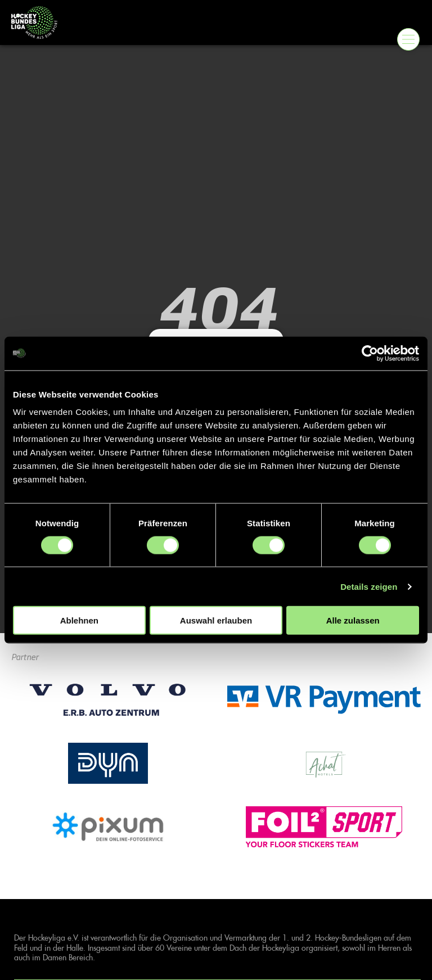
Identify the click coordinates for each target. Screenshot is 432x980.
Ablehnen (79, 620)
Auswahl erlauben (216, 620)
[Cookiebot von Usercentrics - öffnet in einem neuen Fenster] (370, 353)
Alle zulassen (353, 620)
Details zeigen (369, 586)
